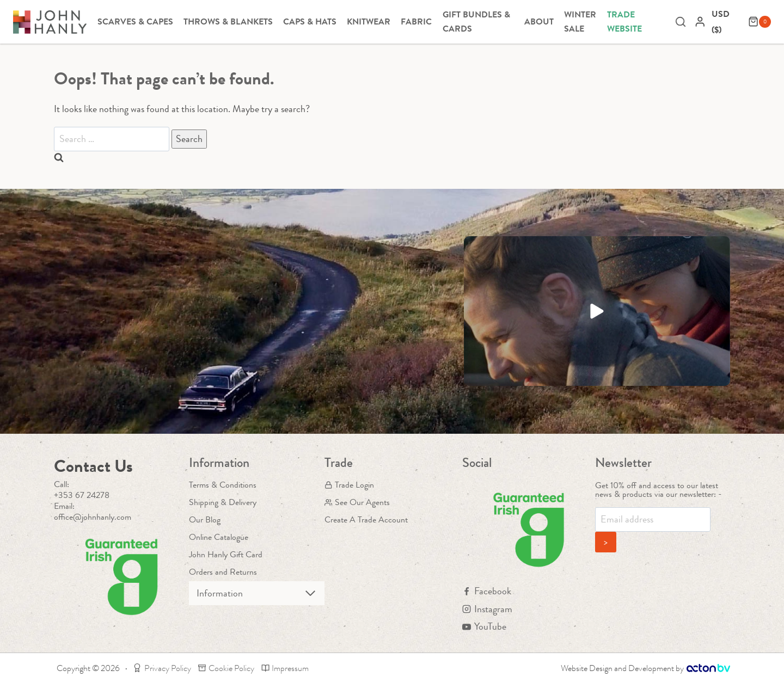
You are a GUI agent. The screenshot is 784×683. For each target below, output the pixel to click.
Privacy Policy (162, 668)
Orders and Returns (223, 572)
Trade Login (349, 485)
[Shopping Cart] (759, 22)
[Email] (653, 519)
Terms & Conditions (223, 485)
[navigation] (727, 22)
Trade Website (624, 21)
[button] (597, 311)
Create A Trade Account (366, 519)
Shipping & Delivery (223, 502)
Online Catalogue (219, 537)
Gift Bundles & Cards (476, 21)
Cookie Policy (226, 668)
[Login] (700, 21)
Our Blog (205, 519)
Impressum (285, 668)
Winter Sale (580, 21)
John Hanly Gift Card (226, 554)
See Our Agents (357, 502)
